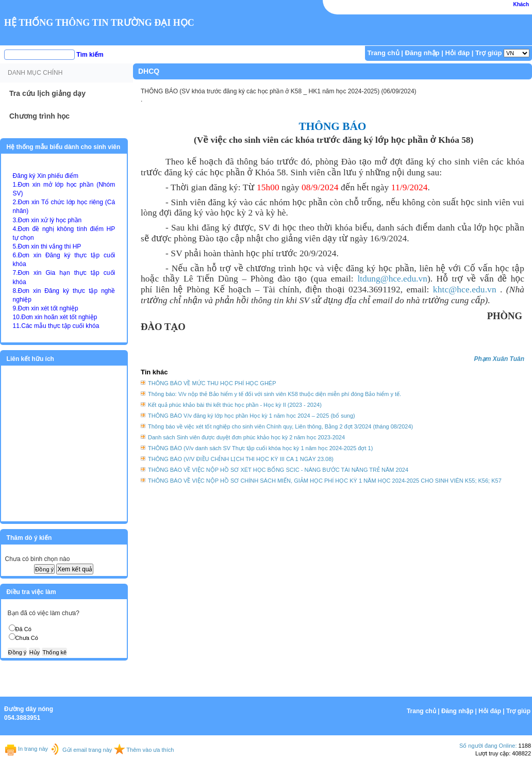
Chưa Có (27, 638)
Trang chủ (384, 53)
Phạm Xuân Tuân (499, 359)
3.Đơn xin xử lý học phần (47, 220)
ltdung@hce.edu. (392, 279)
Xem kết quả (75, 569)
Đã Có (23, 629)
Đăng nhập (422, 53)
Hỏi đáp (457, 53)
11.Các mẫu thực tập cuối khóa (56, 326)
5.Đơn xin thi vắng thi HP (47, 246)
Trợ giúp (488, 53)
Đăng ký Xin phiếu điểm (46, 176)
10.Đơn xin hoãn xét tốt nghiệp (55, 317)
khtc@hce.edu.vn (465, 290)
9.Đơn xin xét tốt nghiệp (46, 308)
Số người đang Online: (488, 746)
